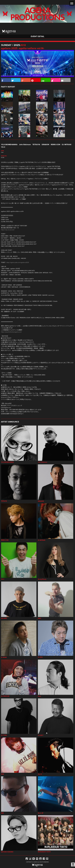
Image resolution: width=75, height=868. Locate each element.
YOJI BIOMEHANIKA (9, 145)
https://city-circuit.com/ (8, 230)
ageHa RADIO (47, 859)
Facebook (44, 859)
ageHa (9, 32)
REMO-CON (55, 145)
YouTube (40, 859)
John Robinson (25, 145)
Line (37, 859)
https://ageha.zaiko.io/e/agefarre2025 (18, 263)
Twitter (34, 859)
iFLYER (3, 158)
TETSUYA (36, 145)
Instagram (30, 859)
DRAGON (45, 145)
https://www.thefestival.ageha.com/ (11, 332)
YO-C (3, 147)
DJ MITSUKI (67, 145)
